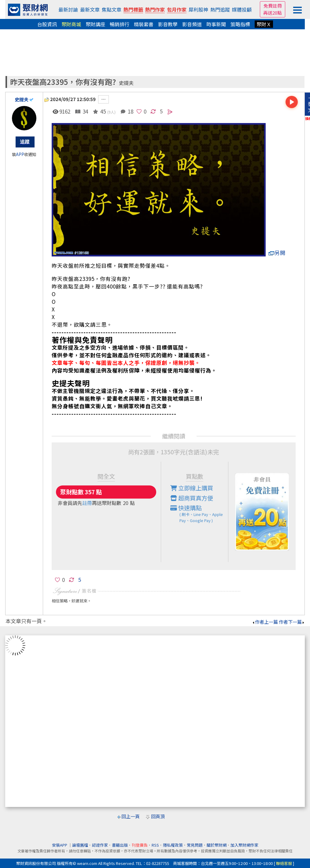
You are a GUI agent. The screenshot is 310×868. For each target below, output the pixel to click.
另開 (277, 253)
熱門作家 (155, 9)
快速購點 (199, 514)
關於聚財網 (217, 845)
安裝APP (60, 845)
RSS (155, 845)
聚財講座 (95, 24)
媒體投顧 (242, 9)
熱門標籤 (133, 9)
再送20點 (273, 13)
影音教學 (168, 24)
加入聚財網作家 (244, 845)
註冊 (87, 503)
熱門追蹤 (220, 9)
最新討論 (68, 9)
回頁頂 (158, 816)
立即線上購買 (192, 488)
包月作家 (177, 9)
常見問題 (195, 845)
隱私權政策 (173, 845)
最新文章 (90, 9)
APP (20, 154)
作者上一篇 (265, 622)
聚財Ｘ (264, 24)
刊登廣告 (140, 845)
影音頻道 (192, 24)
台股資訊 (47, 24)
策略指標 (240, 24)
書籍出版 (120, 845)
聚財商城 (71, 24)
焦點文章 (112, 9)
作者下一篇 (292, 622)
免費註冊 (273, 6)
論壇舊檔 (80, 845)
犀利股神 (198, 9)
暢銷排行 (120, 24)
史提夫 (126, 83)
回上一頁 (131, 816)
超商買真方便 (192, 498)
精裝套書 (144, 24)
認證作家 (100, 845)
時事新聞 (216, 24)
